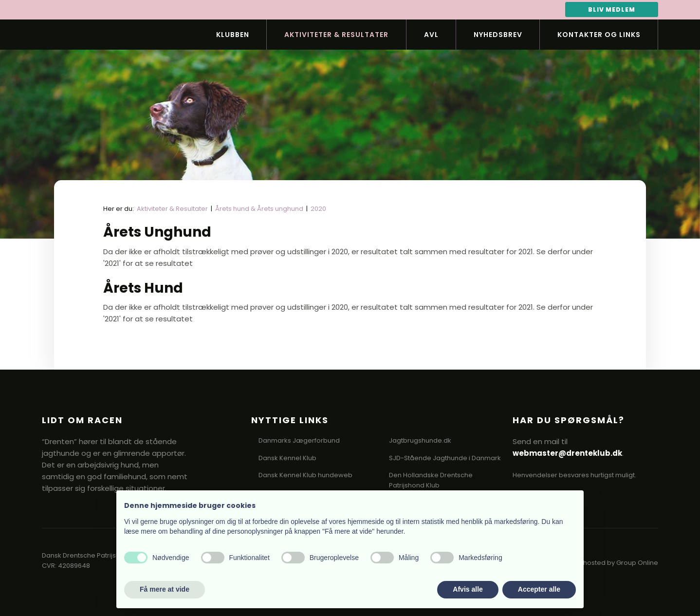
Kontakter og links (599, 35)
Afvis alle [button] (468, 589)
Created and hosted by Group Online (599, 563)
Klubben (233, 35)
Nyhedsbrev (498, 35)
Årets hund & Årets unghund (260, 209)
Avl (431, 35)
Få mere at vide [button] (165, 589)
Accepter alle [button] (539, 589)
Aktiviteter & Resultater (336, 35)
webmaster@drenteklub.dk (567, 453)
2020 (318, 209)
